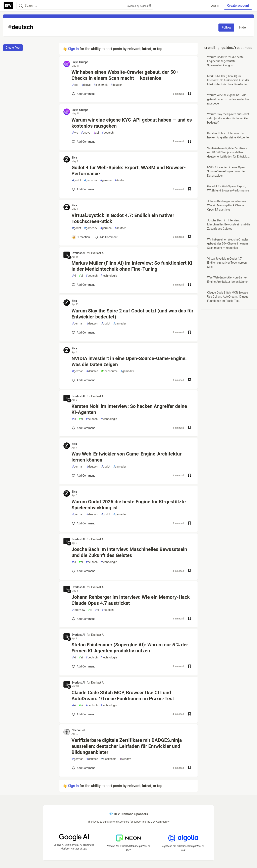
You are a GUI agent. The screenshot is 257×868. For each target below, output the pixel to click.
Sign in (73, 49)
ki (74, 276)
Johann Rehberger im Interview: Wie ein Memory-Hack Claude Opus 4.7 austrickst (131, 600)
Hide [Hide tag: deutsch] (242, 27)
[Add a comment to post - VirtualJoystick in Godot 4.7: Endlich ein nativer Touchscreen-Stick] (81, 237)
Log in (215, 6)
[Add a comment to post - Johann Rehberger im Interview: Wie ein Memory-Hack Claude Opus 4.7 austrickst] (83, 619)
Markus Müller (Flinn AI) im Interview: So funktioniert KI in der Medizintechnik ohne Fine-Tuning (132, 266)
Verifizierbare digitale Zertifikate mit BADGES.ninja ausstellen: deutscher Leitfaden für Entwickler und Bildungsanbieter (127, 746)
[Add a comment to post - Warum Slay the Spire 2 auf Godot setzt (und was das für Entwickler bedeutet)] (83, 333)
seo (75, 85)
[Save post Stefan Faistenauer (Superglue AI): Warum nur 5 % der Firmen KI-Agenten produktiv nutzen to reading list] (190, 667)
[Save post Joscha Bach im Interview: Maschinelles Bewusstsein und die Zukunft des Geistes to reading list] (190, 571)
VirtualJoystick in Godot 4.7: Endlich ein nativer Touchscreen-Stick (123, 218)
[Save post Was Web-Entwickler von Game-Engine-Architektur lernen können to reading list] (190, 476)
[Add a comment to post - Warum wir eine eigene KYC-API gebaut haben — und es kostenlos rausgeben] (83, 142)
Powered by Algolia (139, 6)
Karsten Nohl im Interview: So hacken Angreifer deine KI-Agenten (129, 409)
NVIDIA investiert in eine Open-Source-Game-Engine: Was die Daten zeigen (129, 361)
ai (81, 276)
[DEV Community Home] (8, 6)
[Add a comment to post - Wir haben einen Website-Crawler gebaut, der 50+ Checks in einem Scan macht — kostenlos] (83, 94)
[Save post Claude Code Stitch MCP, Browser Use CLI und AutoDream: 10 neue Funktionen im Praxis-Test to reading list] (190, 714)
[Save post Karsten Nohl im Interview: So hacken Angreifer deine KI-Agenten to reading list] (190, 428)
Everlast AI (98, 253)
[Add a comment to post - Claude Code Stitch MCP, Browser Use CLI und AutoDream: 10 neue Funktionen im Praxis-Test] (83, 714)
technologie (109, 276)
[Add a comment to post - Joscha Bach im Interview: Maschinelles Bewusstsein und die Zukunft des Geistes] (83, 571)
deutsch (117, 85)
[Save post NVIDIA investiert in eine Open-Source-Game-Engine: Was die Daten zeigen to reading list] (190, 380)
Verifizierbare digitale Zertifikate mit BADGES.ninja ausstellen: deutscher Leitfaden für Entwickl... (228, 152)
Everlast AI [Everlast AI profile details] (78, 253)
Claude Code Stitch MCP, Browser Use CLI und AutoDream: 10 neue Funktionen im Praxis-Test (123, 696)
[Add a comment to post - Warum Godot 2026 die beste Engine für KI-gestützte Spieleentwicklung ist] (83, 523)
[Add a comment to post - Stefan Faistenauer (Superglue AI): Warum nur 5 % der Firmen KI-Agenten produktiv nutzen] (83, 666)
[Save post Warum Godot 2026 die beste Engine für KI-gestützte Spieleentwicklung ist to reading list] (190, 524)
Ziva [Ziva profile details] (74, 158)
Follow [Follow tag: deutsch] (226, 27)
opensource (109, 371)
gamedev (91, 180)
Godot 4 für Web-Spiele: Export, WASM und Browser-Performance (129, 171)
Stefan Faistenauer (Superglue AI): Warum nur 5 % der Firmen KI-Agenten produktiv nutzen (130, 648)
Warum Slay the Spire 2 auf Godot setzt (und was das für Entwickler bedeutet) (132, 314)
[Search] (21, 6)
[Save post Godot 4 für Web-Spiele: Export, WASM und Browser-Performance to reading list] (190, 189)
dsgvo (86, 85)
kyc (75, 133)
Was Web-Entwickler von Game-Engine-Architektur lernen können (126, 457)
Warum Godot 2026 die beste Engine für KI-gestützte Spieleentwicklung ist (129, 505)
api (96, 133)
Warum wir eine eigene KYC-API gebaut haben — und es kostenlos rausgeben (132, 123)
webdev (125, 759)
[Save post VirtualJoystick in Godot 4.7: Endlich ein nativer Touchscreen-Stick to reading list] (190, 237)
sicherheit (101, 85)
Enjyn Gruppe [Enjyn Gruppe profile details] (80, 62)
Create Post (13, 48)
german (106, 180)
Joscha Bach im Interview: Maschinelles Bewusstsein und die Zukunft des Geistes (129, 552)
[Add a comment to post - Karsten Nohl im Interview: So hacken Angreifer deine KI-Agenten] (83, 428)
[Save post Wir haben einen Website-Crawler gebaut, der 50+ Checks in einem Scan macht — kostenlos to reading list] (190, 94)
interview (79, 610)
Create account (238, 6)
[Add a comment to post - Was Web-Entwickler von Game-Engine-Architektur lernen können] (83, 476)
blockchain (109, 759)
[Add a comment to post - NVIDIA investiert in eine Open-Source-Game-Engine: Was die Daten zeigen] (83, 380)
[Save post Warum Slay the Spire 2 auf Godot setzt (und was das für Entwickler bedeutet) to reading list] (190, 333)
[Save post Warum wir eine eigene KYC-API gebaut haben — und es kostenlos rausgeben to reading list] (190, 142)
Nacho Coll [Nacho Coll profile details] (79, 730)
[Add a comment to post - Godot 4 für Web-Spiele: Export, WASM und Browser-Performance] (83, 189)
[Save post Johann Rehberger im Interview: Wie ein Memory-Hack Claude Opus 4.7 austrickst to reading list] (190, 619)
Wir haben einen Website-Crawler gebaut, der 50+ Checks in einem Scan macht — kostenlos (125, 75)
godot (77, 180)
